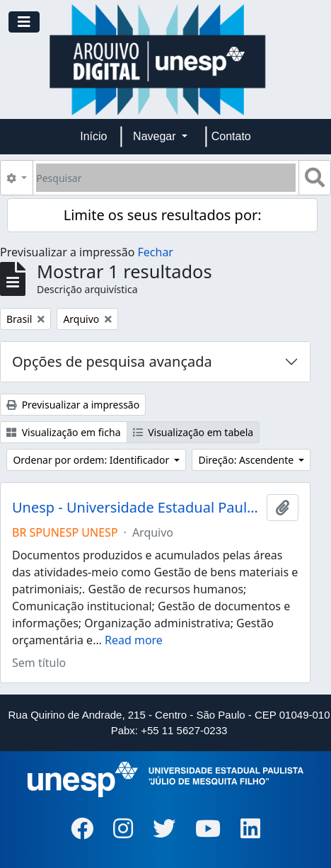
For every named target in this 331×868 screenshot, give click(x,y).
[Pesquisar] (166, 178)
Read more (134, 640)
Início (93, 136)
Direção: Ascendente (247, 460)
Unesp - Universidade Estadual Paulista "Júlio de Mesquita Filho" (137, 508)
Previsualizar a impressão (73, 405)
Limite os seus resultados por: (163, 215)
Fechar (156, 252)
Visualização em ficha (64, 432)
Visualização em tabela (193, 432)
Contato (231, 136)
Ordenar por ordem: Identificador (92, 460)
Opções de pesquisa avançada (112, 361)
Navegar (156, 136)
